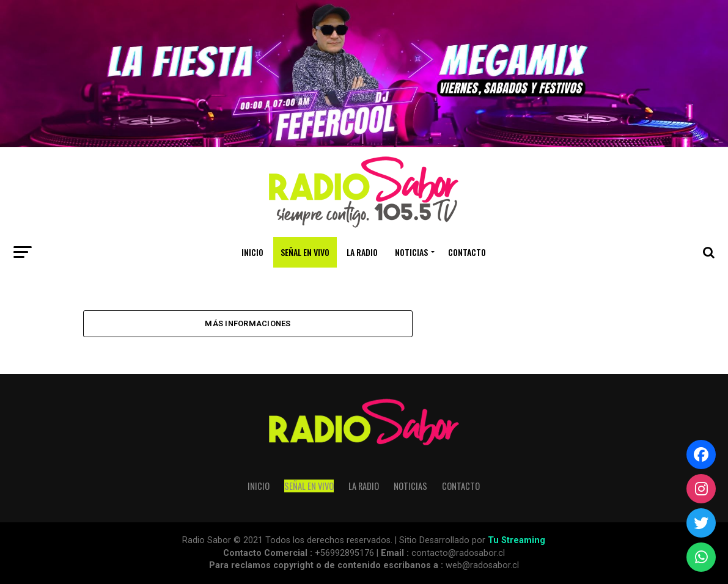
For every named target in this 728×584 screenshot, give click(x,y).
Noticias (411, 252)
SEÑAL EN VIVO (305, 252)
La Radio (362, 252)
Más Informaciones (248, 323)
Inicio (252, 252)
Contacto (467, 252)
